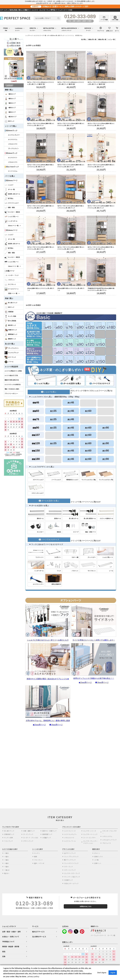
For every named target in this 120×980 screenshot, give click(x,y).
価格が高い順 (102, 39)
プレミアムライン (13, 149)
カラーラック (10, 357)
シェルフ (9, 185)
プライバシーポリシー (11, 394)
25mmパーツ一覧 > (14, 226)
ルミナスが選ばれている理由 (13, 371)
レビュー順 (111, 39)
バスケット (10, 280)
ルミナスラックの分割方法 (13, 385)
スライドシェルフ (12, 203)
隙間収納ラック (11, 334)
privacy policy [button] (33, 977)
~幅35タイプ (10, 94)
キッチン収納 (10, 316)
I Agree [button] (113, 973)
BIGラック (9, 121)
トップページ (29, 36)
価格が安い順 (92, 39)
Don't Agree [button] (102, 973)
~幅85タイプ (10, 108)
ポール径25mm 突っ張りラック (56, 36)
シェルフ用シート (12, 217)
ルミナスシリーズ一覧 (40, 36)
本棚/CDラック (11, 330)
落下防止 (9, 199)
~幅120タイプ (10, 117)
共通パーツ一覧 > (14, 293)
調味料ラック (10, 339)
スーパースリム (13, 171)
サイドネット (10, 285)
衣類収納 (9, 312)
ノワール (9, 362)
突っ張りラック (11, 303)
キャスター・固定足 (12, 212)
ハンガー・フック (12, 275)
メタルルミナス (13, 144)
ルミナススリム (13, 139)
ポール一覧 (10, 190)
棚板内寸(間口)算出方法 (12, 380)
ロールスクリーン (12, 289)
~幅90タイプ (10, 112)
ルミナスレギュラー (14, 135)
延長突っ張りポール (12, 194)
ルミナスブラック (12, 353)
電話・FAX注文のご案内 (12, 389)
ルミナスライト (13, 158)
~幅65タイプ (10, 103)
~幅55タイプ (10, 99)
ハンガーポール (11, 221)
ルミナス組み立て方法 (11, 375)
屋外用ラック (10, 325)
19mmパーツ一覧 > (14, 266)
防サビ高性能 (10, 321)
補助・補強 (10, 208)
